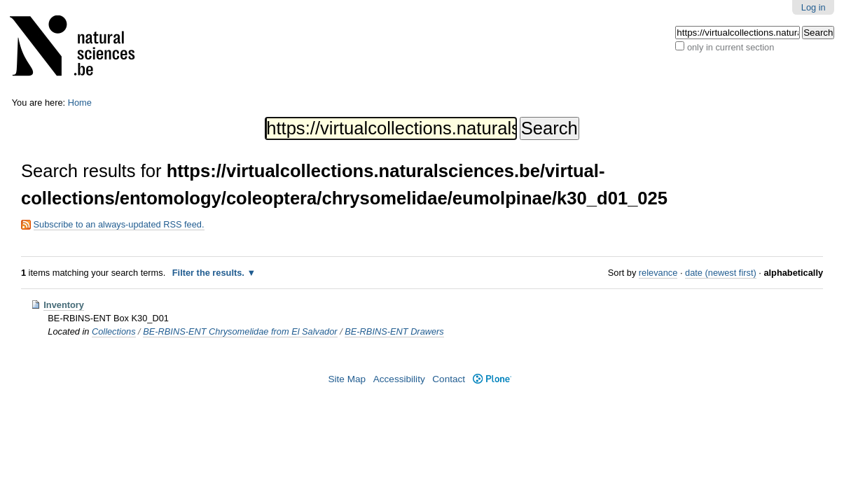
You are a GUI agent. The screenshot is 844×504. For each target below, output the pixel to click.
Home (80, 103)
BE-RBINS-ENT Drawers (394, 331)
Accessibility (399, 379)
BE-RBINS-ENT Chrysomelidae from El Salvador (240, 331)
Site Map (347, 379)
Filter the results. (210, 273)
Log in (814, 7)
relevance (658, 273)
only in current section (731, 47)
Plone (492, 379)
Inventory (64, 305)
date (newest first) (721, 273)
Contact (449, 379)
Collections (114, 331)
